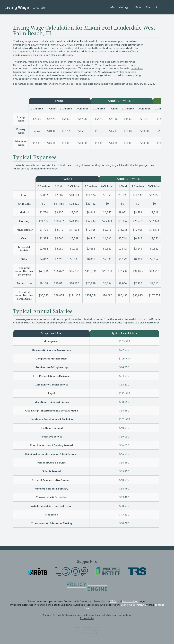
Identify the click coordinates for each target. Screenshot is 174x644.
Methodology (119, 7)
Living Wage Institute (133, 605)
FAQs (137, 7)
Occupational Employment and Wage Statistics (63, 322)
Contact (152, 7)
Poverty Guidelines (76, 65)
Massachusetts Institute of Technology (109, 615)
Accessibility (87, 618)
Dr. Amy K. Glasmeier (64, 615)
